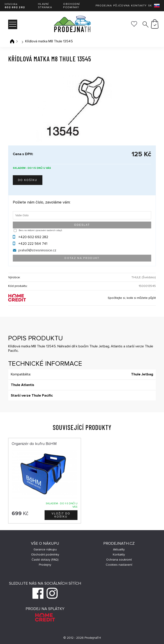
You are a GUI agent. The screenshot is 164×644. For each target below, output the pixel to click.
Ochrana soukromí (119, 560)
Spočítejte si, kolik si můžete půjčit (132, 298)
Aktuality (119, 549)
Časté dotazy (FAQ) (45, 560)
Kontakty (139, 6)
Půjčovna (122, 6)
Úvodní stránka (12, 41)
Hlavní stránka (45, 6)
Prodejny (45, 565)
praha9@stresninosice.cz (37, 250)
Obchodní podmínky (72, 6)
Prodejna (104, 6)
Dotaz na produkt (82, 258)
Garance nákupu (45, 549)
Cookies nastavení (119, 565)
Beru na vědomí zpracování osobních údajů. (41, 230)
